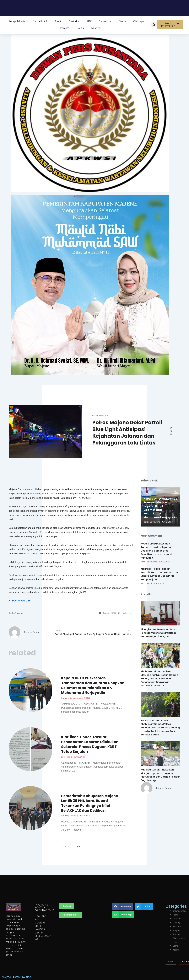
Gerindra (74, 21)
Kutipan (176, 930)
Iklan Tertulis (179, 938)
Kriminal (177, 934)
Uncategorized (180, 911)
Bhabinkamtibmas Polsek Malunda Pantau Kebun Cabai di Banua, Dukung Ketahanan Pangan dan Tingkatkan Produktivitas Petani (160, 679)
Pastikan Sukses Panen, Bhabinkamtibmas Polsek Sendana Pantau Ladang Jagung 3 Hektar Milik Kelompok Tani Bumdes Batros (160, 728)
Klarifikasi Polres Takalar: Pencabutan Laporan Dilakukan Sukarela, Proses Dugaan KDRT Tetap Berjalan (90, 745)
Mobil (58, 21)
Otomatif (64, 28)
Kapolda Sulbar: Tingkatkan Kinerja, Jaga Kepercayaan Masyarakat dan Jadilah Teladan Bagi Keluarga (161, 775)
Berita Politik (40, 21)
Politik (80, 28)
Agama (176, 950)
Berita (122, 21)
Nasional (96, 28)
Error (175, 942)
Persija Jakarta (17, 21)
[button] (154, 25)
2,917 (77, 847)
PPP (89, 21)
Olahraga (139, 21)
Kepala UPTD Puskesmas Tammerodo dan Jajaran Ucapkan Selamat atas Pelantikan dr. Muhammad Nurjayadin (93, 686)
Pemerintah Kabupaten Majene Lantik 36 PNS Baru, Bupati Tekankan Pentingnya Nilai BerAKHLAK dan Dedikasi (90, 804)
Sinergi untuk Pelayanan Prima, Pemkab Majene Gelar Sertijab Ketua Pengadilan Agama (159, 633)
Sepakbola (105, 21)
